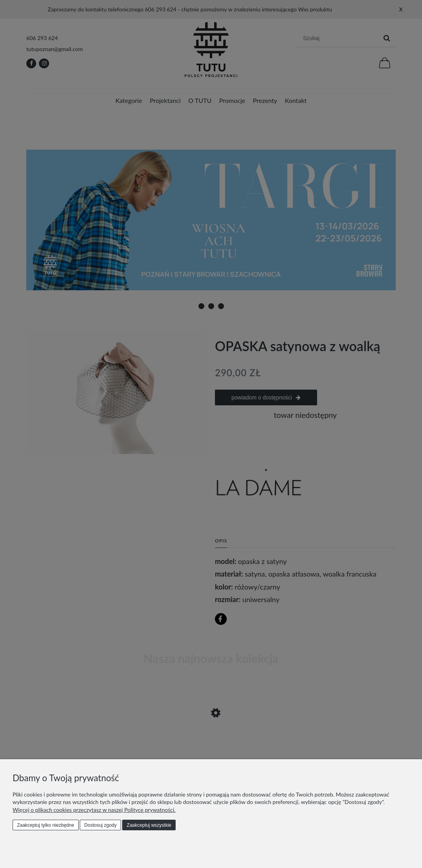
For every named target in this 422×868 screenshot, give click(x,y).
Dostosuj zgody (101, 825)
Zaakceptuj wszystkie (149, 825)
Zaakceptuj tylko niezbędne (45, 825)
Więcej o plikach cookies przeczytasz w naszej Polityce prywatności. (94, 810)
